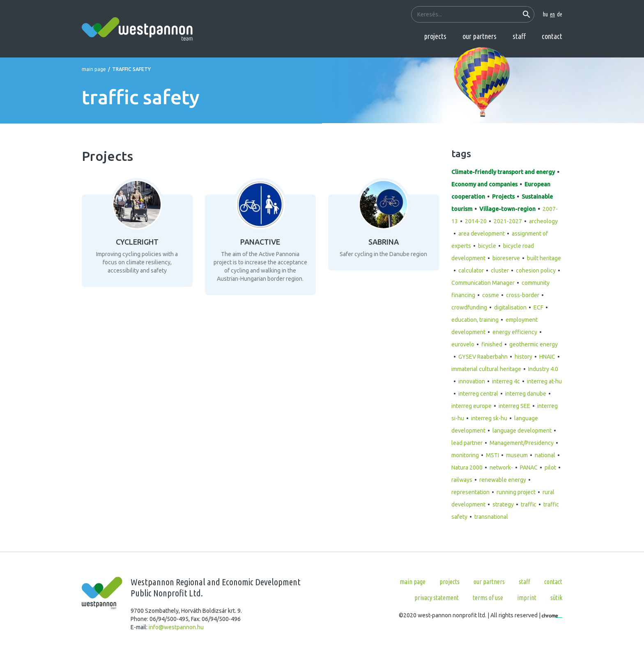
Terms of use (488, 598)
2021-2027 (508, 221)
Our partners (480, 36)
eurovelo (463, 344)
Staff (519, 36)
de (560, 14)
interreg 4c (506, 381)
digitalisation (510, 307)
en (552, 14)
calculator (471, 270)
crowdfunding (469, 307)
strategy (503, 504)
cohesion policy (536, 270)
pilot (550, 467)
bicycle (487, 246)
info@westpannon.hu (176, 627)
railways (462, 480)
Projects (435, 36)
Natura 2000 (467, 467)
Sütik (556, 598)
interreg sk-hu (489, 418)
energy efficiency (515, 332)
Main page (94, 69)
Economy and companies (484, 184)
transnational (491, 517)
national (545, 455)
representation (470, 492)
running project (516, 492)
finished (492, 344)
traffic (529, 504)
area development (482, 234)
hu (545, 14)
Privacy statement (437, 598)
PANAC (529, 467)
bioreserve (506, 258)
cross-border (523, 295)
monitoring (465, 455)
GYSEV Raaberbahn (483, 357)
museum (517, 455)
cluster (500, 270)
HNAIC (547, 357)
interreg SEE (514, 406)
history (523, 357)
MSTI (492, 455)
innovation (472, 381)
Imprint (527, 598)
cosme (491, 295)
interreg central (478, 394)
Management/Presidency (522, 443)
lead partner (467, 443)
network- (501, 467)
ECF (538, 307)
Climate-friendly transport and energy (503, 172)
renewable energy (503, 480)
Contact (552, 36)
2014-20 (476, 221)
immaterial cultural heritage (486, 369)
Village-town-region (507, 209)
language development (522, 431)
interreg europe (471, 406)
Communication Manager (483, 283)
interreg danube (526, 394)
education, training (475, 320)
